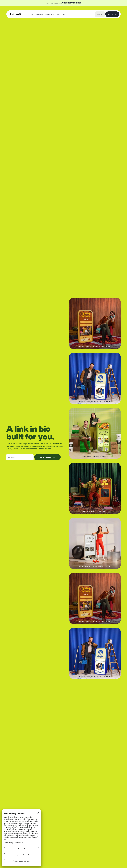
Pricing (66, 14)
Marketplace (50, 14)
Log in (100, 14)
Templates (39, 14)
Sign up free (112, 14)
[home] (16, 14)
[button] (30, 14)
